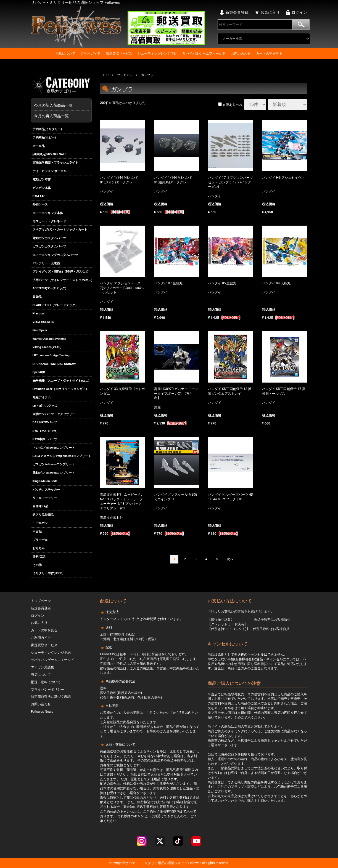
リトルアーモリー (45, 498)
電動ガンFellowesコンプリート (54, 473)
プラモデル (40, 540)
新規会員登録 (237, 12)
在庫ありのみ (230, 105)
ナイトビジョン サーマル (50, 171)
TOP (106, 75)
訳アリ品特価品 (43, 515)
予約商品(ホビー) (44, 137)
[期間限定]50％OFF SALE (49, 154)
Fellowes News (42, 712)
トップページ (41, 601)
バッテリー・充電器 (46, 263)
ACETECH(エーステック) (49, 288)
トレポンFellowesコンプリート (54, 448)
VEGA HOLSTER (43, 322)
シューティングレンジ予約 (157, 54)
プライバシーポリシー (47, 690)
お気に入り (270, 12)
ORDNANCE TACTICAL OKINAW (54, 364)
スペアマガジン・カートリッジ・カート (60, 230)
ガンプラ (147, 75)
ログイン (299, 12)
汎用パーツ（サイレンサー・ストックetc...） (62, 280)
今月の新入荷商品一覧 (60, 105)
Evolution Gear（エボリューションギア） (61, 389)
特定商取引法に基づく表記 (51, 697)
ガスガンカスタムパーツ (49, 246)
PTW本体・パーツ (45, 439)
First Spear (40, 330)
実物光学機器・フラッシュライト (55, 163)
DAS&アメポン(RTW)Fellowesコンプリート (62, 456)
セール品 (39, 146)
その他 (37, 565)
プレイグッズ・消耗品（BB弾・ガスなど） (62, 272)
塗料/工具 (39, 557)
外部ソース (40, 205)
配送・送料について (46, 682)
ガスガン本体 (42, 188)
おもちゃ (39, 548)
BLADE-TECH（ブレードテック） (55, 305)
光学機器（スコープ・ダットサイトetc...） (62, 381)
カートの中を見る (269, 54)
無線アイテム (42, 397)
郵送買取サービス (119, 54)
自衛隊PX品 (41, 506)
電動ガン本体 (42, 179)
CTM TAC (39, 196)
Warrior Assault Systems (49, 339)
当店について (65, 54)
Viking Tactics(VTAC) (47, 347)
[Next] (230, 559)
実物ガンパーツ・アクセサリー (54, 414)
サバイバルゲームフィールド (204, 54)
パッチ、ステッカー (46, 490)
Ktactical (39, 314)
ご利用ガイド (91, 54)
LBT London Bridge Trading (51, 355)
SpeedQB (39, 372)
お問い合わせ (241, 54)
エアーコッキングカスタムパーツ (55, 255)
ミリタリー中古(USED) (48, 574)
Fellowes (194, 863)
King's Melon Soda (45, 481)
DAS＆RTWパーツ (45, 423)
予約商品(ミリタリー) (47, 129)
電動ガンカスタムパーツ (49, 238)
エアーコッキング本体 (48, 213)
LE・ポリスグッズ (45, 406)
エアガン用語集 (43, 667)
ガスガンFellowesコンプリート (54, 465)
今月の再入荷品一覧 (51, 116)
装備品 (37, 297)
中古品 (37, 532)
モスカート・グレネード (49, 221)
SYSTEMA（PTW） (46, 431)
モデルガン (40, 523)
